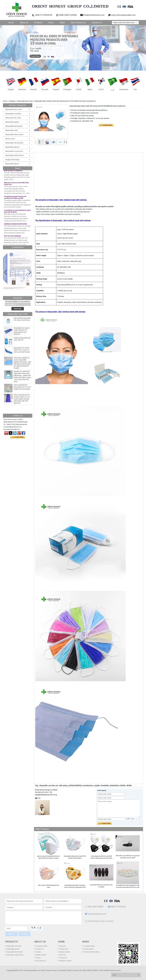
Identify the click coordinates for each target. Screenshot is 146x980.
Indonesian (124, 89)
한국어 (101, 89)
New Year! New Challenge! (13, 237)
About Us (24, 23)
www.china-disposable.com (123, 15)
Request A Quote (65, 961)
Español (56, 89)
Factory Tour (64, 949)
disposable (43, 785)
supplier (97, 785)
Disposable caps (11, 130)
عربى (113, 89)
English (11, 89)
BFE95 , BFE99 (126, 785)
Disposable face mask (25, 101)
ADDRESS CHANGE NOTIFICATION (15, 225)
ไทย (135, 89)
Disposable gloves (12, 164)
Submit (11, 934)
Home (11, 23)
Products (38, 23)
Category (12, 101)
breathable (105, 785)
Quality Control (41, 955)
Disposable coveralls (13, 114)
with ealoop (63, 785)
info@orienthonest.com (94, 15)
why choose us (41, 961)
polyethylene (115, 785)
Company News (89, 946)
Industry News (89, 949)
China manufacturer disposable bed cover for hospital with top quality (22, 387)
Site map (62, 955)
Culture (38, 958)
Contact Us (97, 23)
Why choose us (78, 23)
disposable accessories (14, 151)
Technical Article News (91, 952)
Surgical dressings (12, 160)
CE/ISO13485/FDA (75, 785)
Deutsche (22, 89)
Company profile (41, 946)
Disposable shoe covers (14, 134)
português (67, 89)
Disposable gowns (12, 122)
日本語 (79, 89)
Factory (38, 952)
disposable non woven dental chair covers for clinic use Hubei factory (22, 350)
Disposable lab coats (13, 118)
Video (62, 23)
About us (40, 942)
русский (45, 89)
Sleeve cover (10, 139)
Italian (90, 89)
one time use (53, 785)
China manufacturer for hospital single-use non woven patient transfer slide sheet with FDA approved (22, 399)
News (51, 23)
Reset (24, 934)
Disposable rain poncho (14, 143)
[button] (30, 272)
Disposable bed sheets (14, 126)
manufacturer (88, 785)
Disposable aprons (12, 147)
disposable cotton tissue (14, 155)
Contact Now (18, 437)
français (33, 89)
